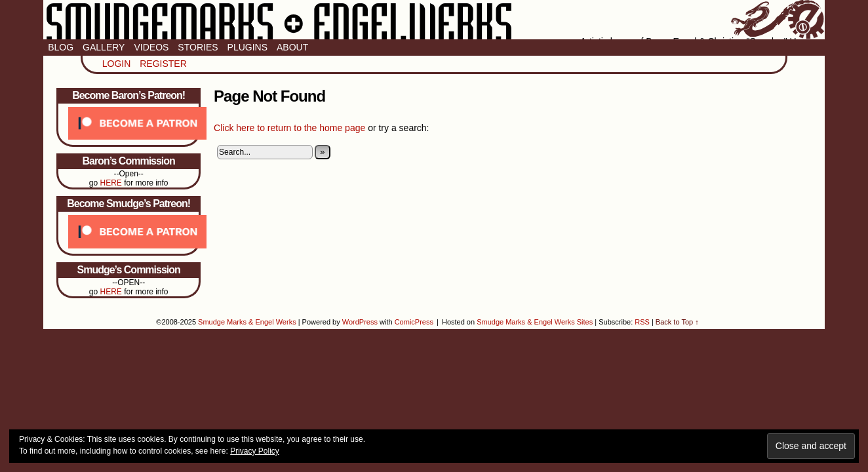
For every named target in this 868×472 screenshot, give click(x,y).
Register (163, 64)
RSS (642, 322)
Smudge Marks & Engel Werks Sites (535, 322)
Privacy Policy (255, 451)
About (292, 47)
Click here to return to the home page (289, 128)
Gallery (104, 47)
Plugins (247, 47)
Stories (198, 47)
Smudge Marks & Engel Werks (434, 20)
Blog (61, 47)
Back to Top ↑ (677, 322)
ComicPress (414, 322)
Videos (151, 47)
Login (117, 64)
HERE (110, 183)
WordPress (360, 322)
